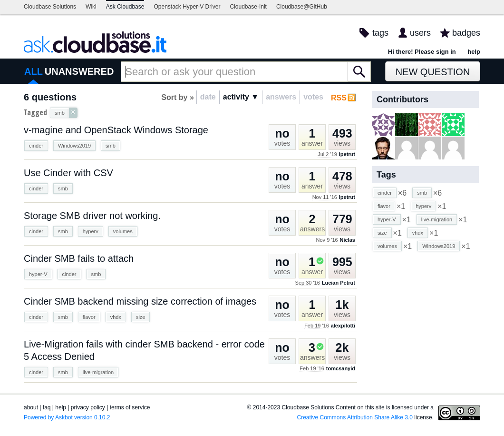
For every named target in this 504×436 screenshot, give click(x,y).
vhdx (116, 317)
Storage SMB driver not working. (92, 216)
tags (380, 33)
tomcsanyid (341, 368)
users (420, 33)
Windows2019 (74, 146)
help (474, 52)
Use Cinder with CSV (68, 173)
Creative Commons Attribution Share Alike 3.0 (355, 417)
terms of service (130, 407)
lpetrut (347, 154)
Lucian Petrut (339, 283)
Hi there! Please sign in (422, 52)
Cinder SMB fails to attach (79, 258)
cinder (36, 146)
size (141, 317)
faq (47, 407)
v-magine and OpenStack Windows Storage (116, 130)
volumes (123, 231)
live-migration (98, 372)
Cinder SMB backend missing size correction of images (140, 301)
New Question (433, 72)
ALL (34, 71)
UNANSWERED (79, 71)
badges (466, 33)
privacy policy (88, 407)
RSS (339, 98)
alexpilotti (343, 326)
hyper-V (38, 274)
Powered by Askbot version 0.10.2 (67, 417)
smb (111, 146)
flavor (89, 317)
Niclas (348, 240)
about (31, 407)
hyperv (91, 231)
